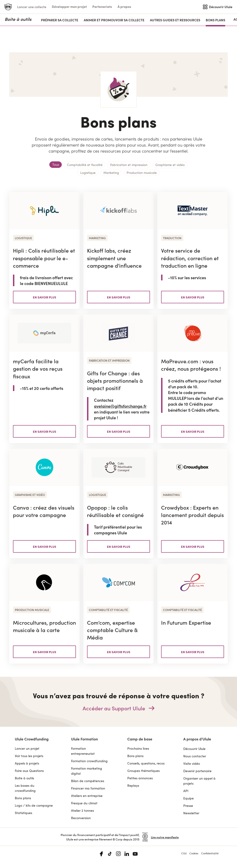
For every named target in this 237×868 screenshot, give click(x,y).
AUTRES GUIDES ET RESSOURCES (175, 20)
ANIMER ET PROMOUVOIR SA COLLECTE (114, 20)
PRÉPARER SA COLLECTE (60, 20)
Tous (56, 165)
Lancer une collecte (32, 7)
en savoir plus (45, 297)
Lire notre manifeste (165, 837)
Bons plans (215, 20)
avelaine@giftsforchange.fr (120, 406)
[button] (69, 7)
